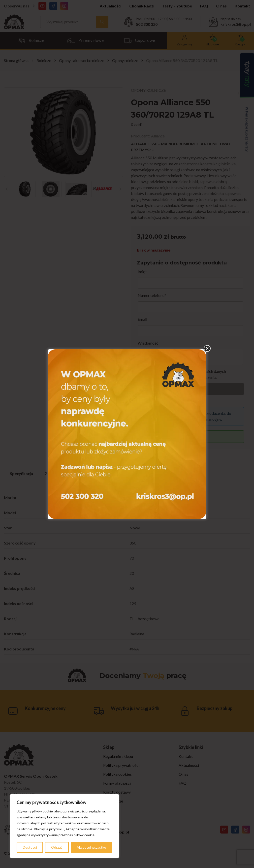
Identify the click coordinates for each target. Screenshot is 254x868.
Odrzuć (57, 847)
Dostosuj (30, 847)
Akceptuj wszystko (91, 847)
